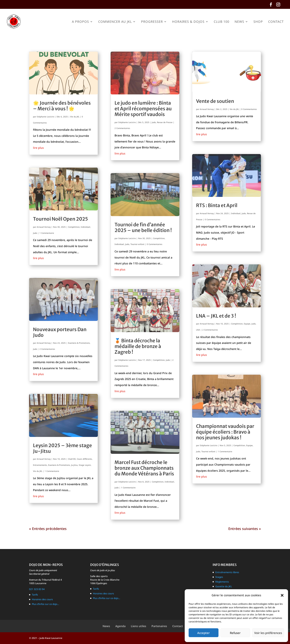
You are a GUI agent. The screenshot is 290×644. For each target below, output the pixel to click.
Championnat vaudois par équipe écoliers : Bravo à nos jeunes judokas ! (225, 432)
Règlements (222, 582)
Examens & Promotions (79, 343)
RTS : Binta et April (217, 205)
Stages (219, 577)
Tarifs (35, 595)
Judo (35, 233)
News (239, 22)
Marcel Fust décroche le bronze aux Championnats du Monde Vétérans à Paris (144, 468)
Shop (258, 22)
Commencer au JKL (115, 22)
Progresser (152, 22)
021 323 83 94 (37, 589)
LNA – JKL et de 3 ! (216, 316)
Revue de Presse (165, 122)
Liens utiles (139, 626)
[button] (282, 595)
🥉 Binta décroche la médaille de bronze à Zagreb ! (138, 346)
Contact (276, 22)
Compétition (74, 227)
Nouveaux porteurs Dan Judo (60, 332)
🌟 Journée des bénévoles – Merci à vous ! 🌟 (62, 106)
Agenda (120, 626)
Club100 (72, 459)
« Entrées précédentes (48, 529)
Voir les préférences (268, 633)
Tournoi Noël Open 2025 (61, 219)
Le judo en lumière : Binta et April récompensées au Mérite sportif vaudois (143, 109)
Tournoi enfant (137, 244)
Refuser (235, 633)
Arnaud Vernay (44, 227)
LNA (198, 330)
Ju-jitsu (74, 465)
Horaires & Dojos (188, 22)
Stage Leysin (85, 465)
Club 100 (222, 22)
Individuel (85, 227)
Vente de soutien (215, 101)
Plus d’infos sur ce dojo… (45, 604)
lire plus (38, 148)
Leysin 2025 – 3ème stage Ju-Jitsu (62, 448)
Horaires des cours (42, 599)
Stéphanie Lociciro (45, 117)
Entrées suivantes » (245, 529)
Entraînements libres (227, 572)
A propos (80, 22)
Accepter (203, 633)
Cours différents (84, 459)
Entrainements (40, 465)
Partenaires (159, 626)
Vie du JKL (75, 117)
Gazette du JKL (224, 586)
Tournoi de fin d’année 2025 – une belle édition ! (143, 227)
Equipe (247, 324)
